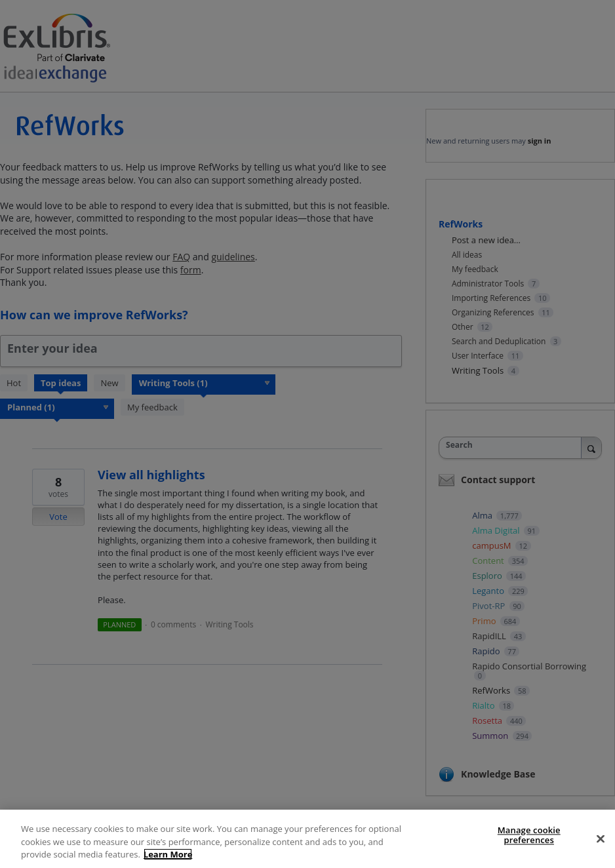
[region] (307, 839)
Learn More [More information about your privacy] (168, 854)
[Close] (601, 838)
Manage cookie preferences (529, 835)
